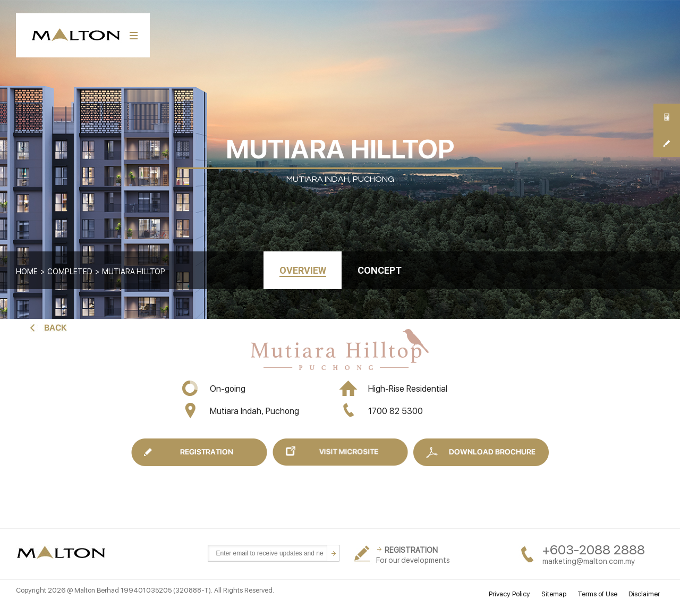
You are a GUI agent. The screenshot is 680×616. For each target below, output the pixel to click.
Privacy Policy (509, 594)
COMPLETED (70, 272)
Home (27, 272)
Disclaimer (644, 594)
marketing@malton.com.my (589, 561)
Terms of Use (597, 594)
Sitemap (554, 594)
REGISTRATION (411, 550)
